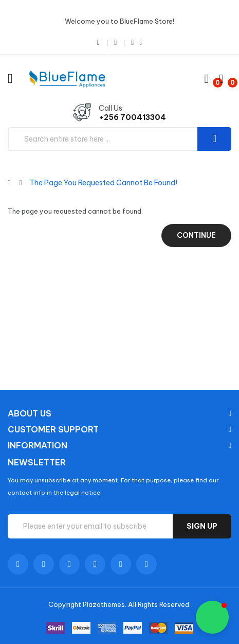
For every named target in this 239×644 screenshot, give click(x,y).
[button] (212, 617)
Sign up (202, 526)
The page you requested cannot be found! (103, 183)
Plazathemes (104, 604)
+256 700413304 (132, 117)
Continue (196, 235)
